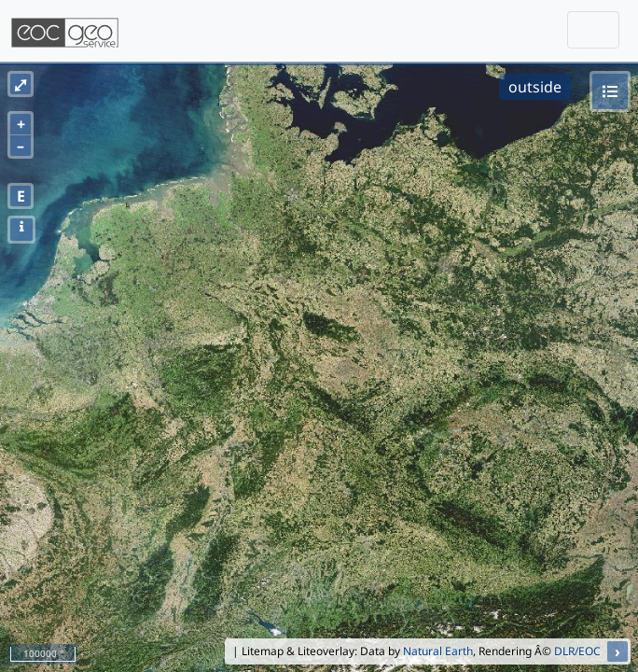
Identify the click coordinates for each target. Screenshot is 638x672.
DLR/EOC (577, 651)
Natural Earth (438, 651)
